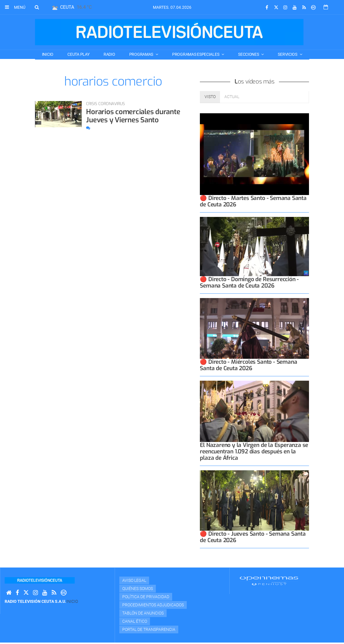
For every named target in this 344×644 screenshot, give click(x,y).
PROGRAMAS (142, 54)
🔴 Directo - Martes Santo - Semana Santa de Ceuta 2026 (253, 201)
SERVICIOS (288, 54)
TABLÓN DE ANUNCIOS (143, 613)
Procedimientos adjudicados (153, 605)
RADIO (109, 54)
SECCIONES (249, 54)
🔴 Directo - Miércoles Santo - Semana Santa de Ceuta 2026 (248, 365)
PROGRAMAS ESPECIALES (196, 54)
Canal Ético (135, 621)
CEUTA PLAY (78, 54)
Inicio (48, 54)
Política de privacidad (146, 597)
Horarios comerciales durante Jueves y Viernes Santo (133, 116)
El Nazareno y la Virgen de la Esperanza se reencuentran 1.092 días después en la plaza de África (254, 451)
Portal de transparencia (149, 629)
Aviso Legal (134, 580)
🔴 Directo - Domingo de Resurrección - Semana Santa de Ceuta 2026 (249, 282)
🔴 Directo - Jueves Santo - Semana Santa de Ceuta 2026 (253, 537)
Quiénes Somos (138, 589)
